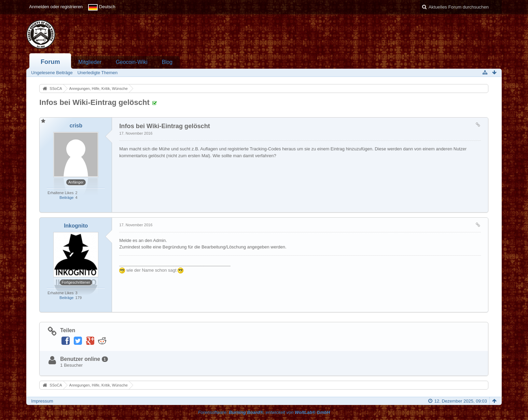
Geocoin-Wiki (132, 62)
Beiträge (66, 198)
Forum (50, 62)
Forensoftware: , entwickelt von (264, 412)
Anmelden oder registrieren (56, 7)
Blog (167, 62)
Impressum (42, 401)
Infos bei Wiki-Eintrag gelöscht (94, 102)
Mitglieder (90, 62)
